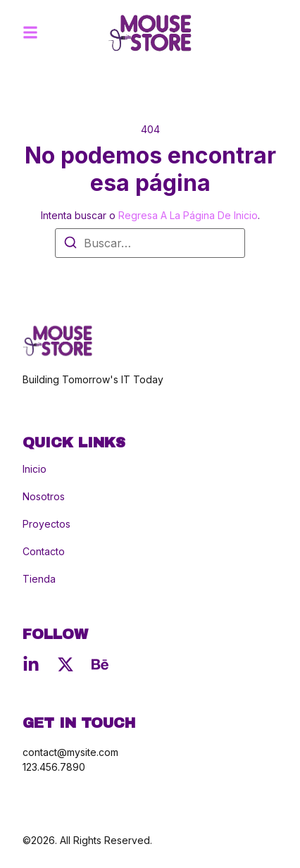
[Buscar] (70, 244)
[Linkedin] (31, 664)
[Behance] (100, 664)
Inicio (35, 469)
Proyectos (46, 524)
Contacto (44, 552)
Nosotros (44, 497)
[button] (30, 32)
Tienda (39, 579)
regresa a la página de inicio (188, 215)
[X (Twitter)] (65, 664)
